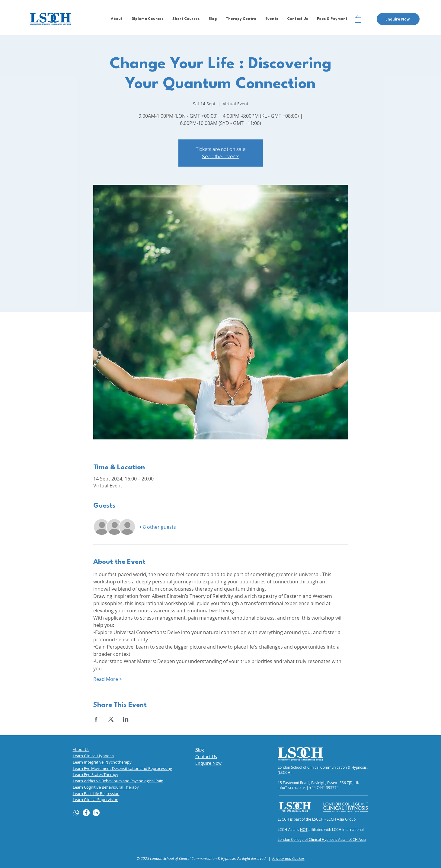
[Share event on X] (111, 719)
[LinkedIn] (96, 813)
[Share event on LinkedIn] (126, 719)
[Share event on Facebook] (96, 719)
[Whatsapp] (76, 813)
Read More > (108, 679)
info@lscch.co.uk (292, 787)
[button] (117, 19)
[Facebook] (86, 813)
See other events (221, 156)
